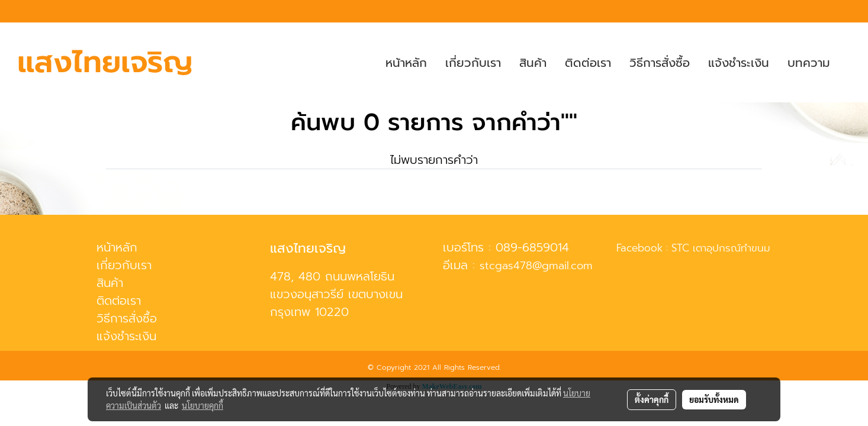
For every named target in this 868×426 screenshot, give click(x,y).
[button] (850, 63)
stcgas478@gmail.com (536, 266)
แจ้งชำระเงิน (739, 63)
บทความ (809, 63)
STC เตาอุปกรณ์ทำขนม (721, 248)
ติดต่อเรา (588, 63)
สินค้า (533, 63)
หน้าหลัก (406, 63)
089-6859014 (532, 247)
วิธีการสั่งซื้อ (660, 63)
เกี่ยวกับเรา (473, 63)
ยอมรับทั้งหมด (714, 399)
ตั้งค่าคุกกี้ (652, 399)
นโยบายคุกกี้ (202, 405)
